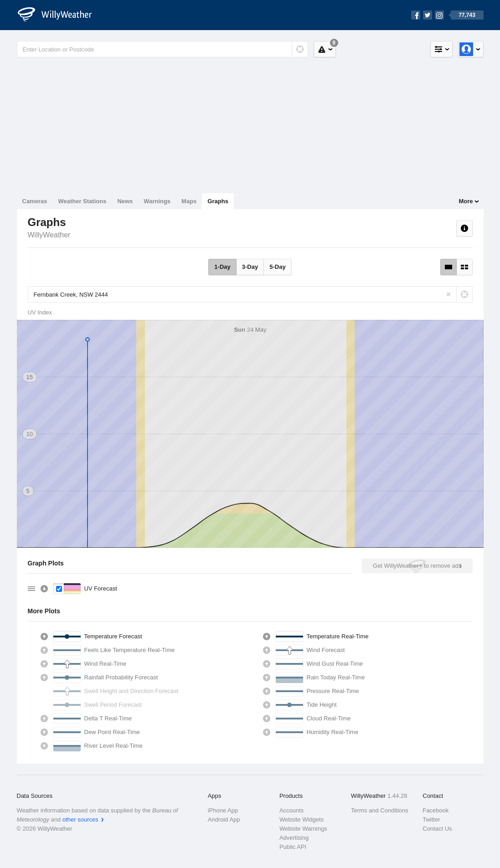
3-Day (250, 267)
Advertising (294, 838)
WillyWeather (49, 235)
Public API (293, 847)
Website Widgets (302, 819)
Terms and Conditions (380, 810)
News (125, 201)
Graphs (218, 201)
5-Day (277, 267)
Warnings (157, 201)
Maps (189, 201)
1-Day (222, 267)
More (466, 201)
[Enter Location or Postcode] (162, 49)
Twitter (431, 819)
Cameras (35, 201)
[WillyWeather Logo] (60, 15)
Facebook (436, 810)
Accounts (291, 810)
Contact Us (437, 829)
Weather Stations (82, 201)
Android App (224, 819)
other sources (80, 819)
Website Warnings (303, 829)
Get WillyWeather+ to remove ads (417, 566)
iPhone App (223, 810)
